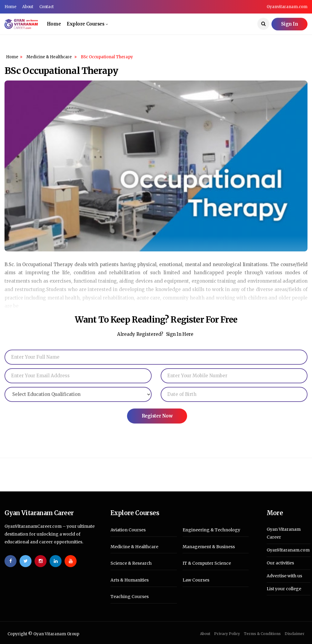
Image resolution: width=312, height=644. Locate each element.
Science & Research (131, 563)
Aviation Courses (128, 530)
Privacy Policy (227, 634)
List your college (284, 589)
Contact (47, 7)
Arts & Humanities (130, 580)
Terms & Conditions (262, 634)
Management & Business (209, 547)
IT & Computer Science (207, 563)
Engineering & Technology (211, 530)
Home (10, 7)
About (28, 7)
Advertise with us (284, 576)
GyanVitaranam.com (288, 550)
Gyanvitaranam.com (287, 7)
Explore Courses (85, 24)
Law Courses (196, 580)
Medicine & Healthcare (50, 57)
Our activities (280, 563)
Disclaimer (295, 634)
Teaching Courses (130, 597)
